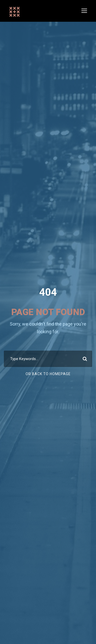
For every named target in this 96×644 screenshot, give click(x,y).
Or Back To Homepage (48, 374)
